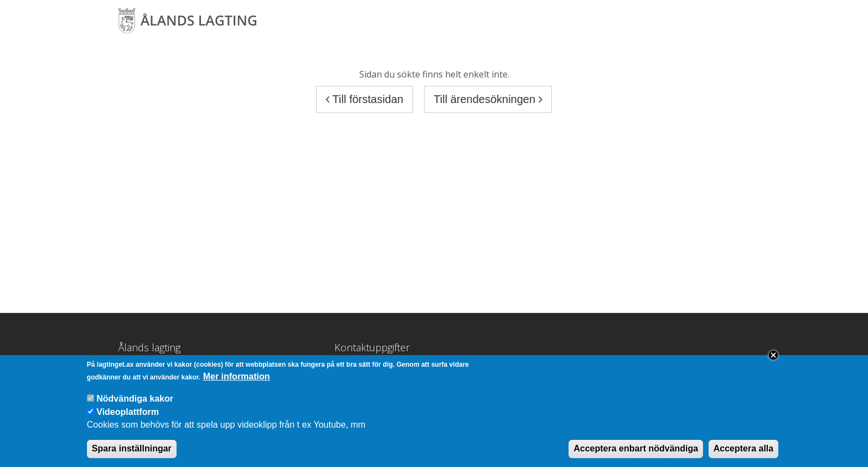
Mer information (237, 383)
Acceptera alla (744, 455)
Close (773, 362)
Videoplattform (128, 419)
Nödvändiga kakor (135, 405)
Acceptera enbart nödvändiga (636, 455)
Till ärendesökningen (488, 99)
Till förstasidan (364, 99)
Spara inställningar (132, 455)
